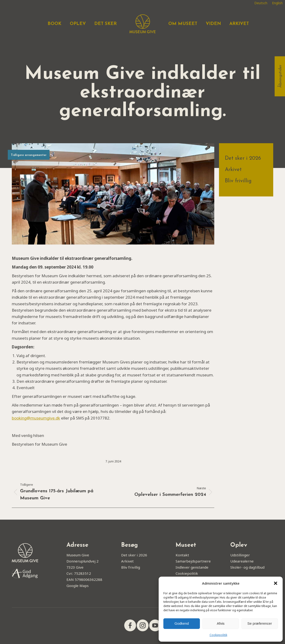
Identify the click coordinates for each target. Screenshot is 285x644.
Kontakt (182, 555)
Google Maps (78, 586)
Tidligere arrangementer (29, 155)
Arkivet (233, 170)
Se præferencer (260, 623)
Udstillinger (240, 555)
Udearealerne (242, 561)
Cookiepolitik (218, 635)
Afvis (221, 623)
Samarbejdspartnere (193, 561)
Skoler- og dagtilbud (247, 567)
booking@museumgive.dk (36, 418)
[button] (276, 583)
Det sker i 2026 (243, 158)
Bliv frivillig (238, 181)
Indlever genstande (192, 567)
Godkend (182, 623)
